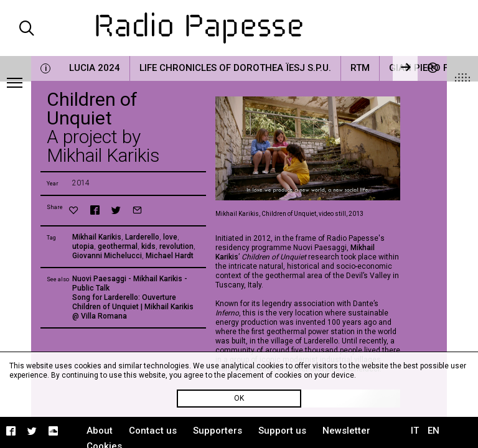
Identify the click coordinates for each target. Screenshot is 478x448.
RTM (360, 68)
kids (148, 246)
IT (415, 431)
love (170, 237)
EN (433, 431)
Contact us (153, 431)
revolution (176, 246)
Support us (282, 431)
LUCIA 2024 (95, 68)
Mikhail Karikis (97, 237)
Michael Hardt (170, 256)
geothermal (118, 246)
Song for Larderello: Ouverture (124, 297)
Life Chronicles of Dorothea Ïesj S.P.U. (235, 68)
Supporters (218, 431)
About (100, 431)
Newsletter (346, 431)
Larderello (142, 237)
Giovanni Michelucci (107, 256)
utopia (83, 246)
